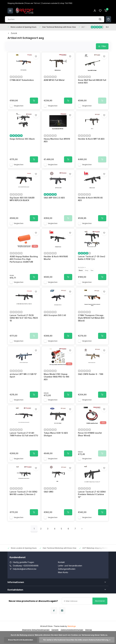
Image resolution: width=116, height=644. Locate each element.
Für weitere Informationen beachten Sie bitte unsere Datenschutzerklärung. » (77, 640)
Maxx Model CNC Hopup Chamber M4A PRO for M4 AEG (56, 377)
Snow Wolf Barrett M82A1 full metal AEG (92, 81)
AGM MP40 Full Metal (54, 80)
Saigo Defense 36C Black (22, 139)
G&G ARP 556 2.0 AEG (54, 198)
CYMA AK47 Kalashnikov (22, 80)
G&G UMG (49, 492)
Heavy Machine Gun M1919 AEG (57, 140)
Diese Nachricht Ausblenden (21, 640)
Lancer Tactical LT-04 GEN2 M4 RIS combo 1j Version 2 (24, 493)
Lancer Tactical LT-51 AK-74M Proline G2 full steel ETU (24, 434)
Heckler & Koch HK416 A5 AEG (90, 199)
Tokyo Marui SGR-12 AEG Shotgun (56, 434)
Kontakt (61, 562)
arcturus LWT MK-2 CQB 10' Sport (23, 375)
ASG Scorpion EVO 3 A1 (55, 315)
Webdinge (72, 626)
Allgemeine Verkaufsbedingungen (36, 630)
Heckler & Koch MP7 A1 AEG (91, 139)
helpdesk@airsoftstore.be (25, 569)
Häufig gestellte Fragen (23, 562)
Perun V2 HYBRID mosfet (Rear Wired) (90, 434)
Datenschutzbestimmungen (72, 630)
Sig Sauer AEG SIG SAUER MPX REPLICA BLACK (22, 199)
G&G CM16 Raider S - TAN (91, 374)
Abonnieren (100, 601)
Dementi (55, 630)
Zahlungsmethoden (67, 569)
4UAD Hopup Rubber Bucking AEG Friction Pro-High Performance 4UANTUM (24, 259)
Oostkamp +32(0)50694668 (26, 566)
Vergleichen (19, 106)
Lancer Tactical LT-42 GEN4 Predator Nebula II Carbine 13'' (92, 494)
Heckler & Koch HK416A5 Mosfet (56, 258)
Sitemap (89, 630)
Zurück (12, 33)
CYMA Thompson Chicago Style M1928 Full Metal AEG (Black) (91, 318)
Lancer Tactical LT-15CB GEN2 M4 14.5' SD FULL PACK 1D (24, 318)
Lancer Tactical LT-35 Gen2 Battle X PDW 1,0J (92, 258)
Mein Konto (63, 572)
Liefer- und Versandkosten (70, 566)
